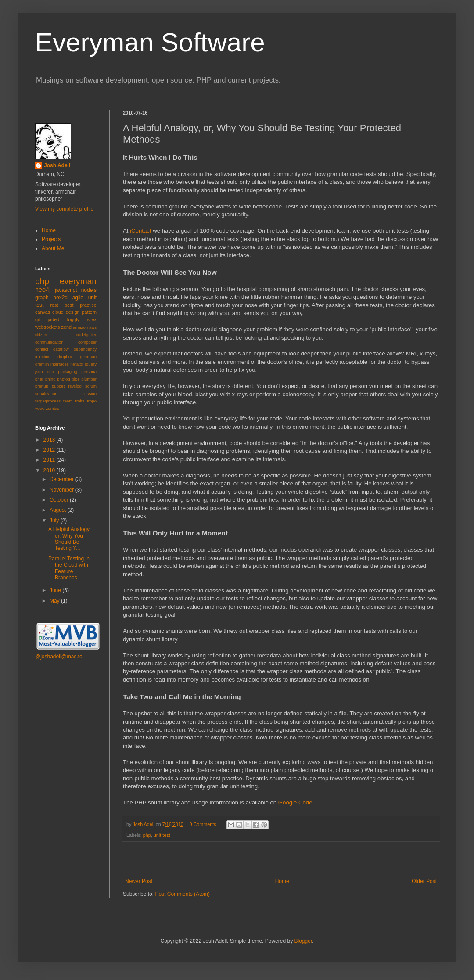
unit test (162, 835)
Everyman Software (150, 42)
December (63, 479)
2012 (50, 450)
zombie (53, 408)
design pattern (81, 312)
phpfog (63, 379)
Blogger (303, 941)
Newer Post (139, 881)
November (63, 490)
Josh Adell (144, 824)
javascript (66, 290)
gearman (88, 357)
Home (282, 881)
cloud (58, 312)
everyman (78, 281)
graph (42, 298)
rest (54, 305)
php (147, 835)
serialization (46, 393)
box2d (60, 298)
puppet (58, 386)
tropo (92, 401)
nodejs (89, 290)
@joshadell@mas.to (59, 657)
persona (89, 372)
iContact (140, 231)
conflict (42, 349)
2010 (50, 470)
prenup (42, 386)
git (38, 319)
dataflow (61, 349)
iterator (77, 364)
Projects (51, 239)
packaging (68, 372)
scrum (91, 386)
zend (66, 327)
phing (50, 379)
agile (78, 298)
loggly (73, 319)
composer (87, 342)
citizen (41, 335)
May (55, 601)
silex (92, 319)
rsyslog (75, 386)
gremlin (42, 364)
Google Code (295, 802)
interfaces (60, 364)
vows (40, 408)
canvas (43, 312)
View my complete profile (64, 209)
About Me (53, 248)
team (68, 401)
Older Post (424, 881)
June (56, 590)
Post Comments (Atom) (182, 894)
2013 (50, 440)
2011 (50, 460)
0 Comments (203, 824)
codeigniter (86, 335)
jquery (91, 364)
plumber (89, 379)
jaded (54, 319)
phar (39, 379)
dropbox (65, 357)
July (55, 521)
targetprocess (48, 401)
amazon (80, 327)
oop (50, 372)
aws (93, 327)
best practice (81, 305)
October (60, 500)
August (59, 510)
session (89, 393)
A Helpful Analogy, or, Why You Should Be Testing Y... (70, 539)
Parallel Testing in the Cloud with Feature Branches (69, 568)
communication (49, 342)
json (39, 372)
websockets (47, 327)
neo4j (43, 290)
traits (80, 401)
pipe (75, 379)
